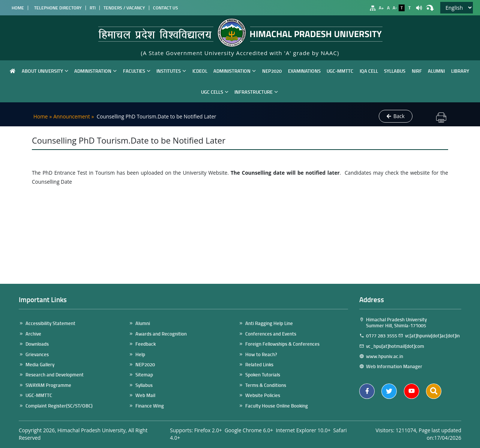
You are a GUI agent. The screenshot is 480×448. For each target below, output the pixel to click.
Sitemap (144, 375)
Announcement (72, 116)
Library (460, 71)
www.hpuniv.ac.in (388, 356)
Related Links (259, 365)
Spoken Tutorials (263, 375)
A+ (381, 8)
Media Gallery (40, 365)
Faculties (137, 71)
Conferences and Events (271, 334)
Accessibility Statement (50, 323)
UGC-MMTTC (340, 71)
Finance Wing (150, 406)
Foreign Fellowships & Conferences (282, 344)
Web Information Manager (394, 366)
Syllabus (395, 71)
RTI (93, 8)
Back (396, 116)
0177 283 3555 (382, 336)
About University (45, 71)
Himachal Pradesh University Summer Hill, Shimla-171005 (393, 323)
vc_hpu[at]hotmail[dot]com (396, 346)
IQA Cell (369, 71)
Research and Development (55, 375)
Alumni (436, 71)
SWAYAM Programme (48, 385)
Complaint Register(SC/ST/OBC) (59, 406)
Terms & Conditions (266, 385)
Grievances (37, 354)
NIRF (417, 71)
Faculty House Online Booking (277, 406)
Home (17, 8)
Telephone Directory (57, 8)
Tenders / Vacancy (124, 8)
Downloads (37, 344)
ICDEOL (200, 71)
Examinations (304, 71)
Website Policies (263, 395)
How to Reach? (261, 354)
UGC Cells (215, 92)
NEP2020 (272, 71)
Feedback (145, 344)
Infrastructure (256, 92)
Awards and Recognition (161, 334)
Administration (95, 71)
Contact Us (166, 8)
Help (140, 354)
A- (395, 8)
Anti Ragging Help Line (269, 323)
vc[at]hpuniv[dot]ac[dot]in (432, 336)
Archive (33, 334)
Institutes (171, 71)
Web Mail (145, 395)
